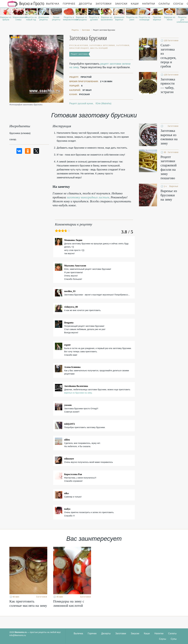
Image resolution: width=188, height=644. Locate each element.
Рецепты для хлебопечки (182, 20)
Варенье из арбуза (6, 18)
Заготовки (104, 4)
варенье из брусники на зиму (78, 393)
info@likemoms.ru (18, 635)
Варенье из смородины (81, 18)
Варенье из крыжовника (107, 18)
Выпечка (53, 4)
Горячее (69, 4)
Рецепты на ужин (132, 18)
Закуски (121, 4)
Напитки (149, 4)
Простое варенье (157, 18)
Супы (174, 639)
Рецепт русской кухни (81, 103)
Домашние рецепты (44, 18)
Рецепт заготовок (79, 54)
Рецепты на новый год (31, 18)
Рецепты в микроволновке (69, 18)
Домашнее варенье (119, 18)
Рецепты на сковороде (144, 18)
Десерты (85, 4)
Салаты (164, 4)
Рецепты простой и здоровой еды (26, 4)
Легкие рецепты (56, 18)
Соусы (178, 4)
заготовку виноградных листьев (88, 197)
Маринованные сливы (18, 18)
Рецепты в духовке (94, 18)
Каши (135, 4)
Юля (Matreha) (103, 103)
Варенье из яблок (170, 18)
